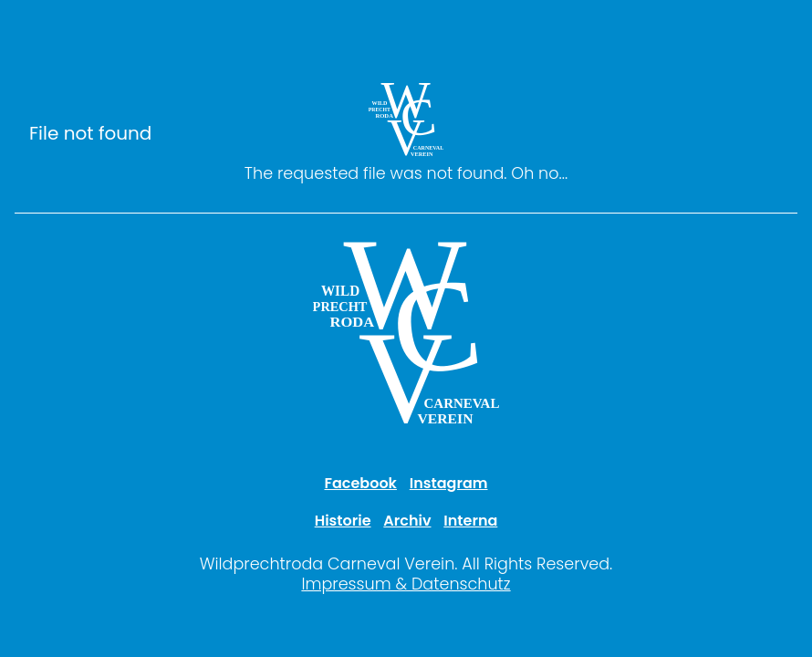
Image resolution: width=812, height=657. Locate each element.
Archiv (407, 521)
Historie (343, 521)
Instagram (449, 483)
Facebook (361, 483)
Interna (470, 521)
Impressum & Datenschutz (406, 584)
